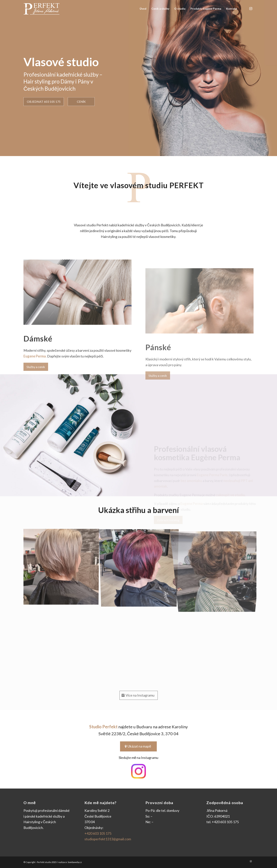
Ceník (81, 101)
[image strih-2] (140, 568)
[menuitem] (143, 9)
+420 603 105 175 (98, 833)
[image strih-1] (62, 568)
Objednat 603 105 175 (44, 101)
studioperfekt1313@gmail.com (108, 839)
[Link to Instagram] (251, 8)
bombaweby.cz (75, 862)
